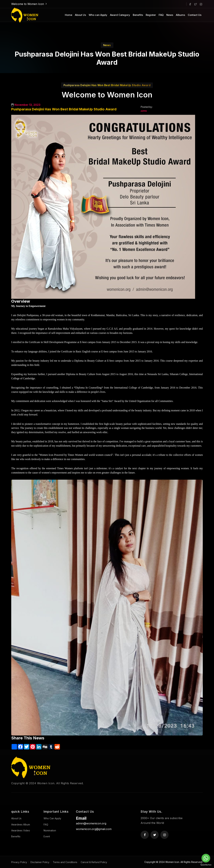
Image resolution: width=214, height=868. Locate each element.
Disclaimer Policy (40, 862)
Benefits (138, 15)
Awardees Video (21, 830)
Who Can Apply (52, 818)
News (170, 15)
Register (151, 15)
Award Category (120, 15)
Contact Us (195, 15)
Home (69, 15)
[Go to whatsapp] (206, 858)
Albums (180, 15)
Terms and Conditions (65, 862)
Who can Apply (98, 15)
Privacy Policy (19, 862)
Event (47, 836)
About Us (80, 15)
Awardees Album (21, 824)
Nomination (50, 830)
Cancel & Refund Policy (94, 862)
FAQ (161, 15)
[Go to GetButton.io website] (206, 865)
